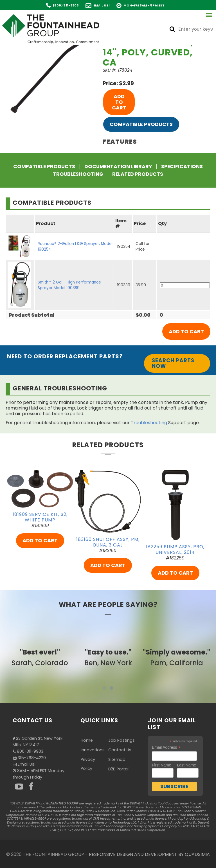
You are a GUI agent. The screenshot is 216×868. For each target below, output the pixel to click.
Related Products (138, 174)
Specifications (182, 167)
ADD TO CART (119, 102)
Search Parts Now (173, 363)
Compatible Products (141, 124)
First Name (161, 765)
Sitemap (117, 759)
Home (87, 740)
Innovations (93, 750)
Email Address (166, 747)
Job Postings (121, 740)
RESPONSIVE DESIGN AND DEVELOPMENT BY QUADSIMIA (149, 854)
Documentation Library (118, 167)
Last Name (186, 765)
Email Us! (102, 5)
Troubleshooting (78, 174)
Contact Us (120, 750)
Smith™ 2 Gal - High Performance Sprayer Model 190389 (69, 285)
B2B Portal (118, 769)
